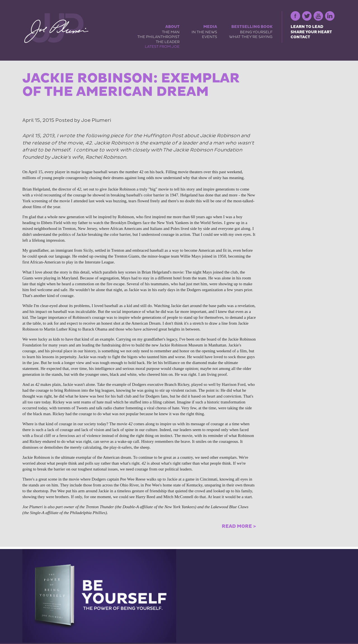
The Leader (168, 42)
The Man (171, 32)
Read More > (239, 526)
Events (209, 37)
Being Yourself (256, 32)
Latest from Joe (162, 47)
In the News (204, 32)
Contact (300, 37)
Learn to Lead (307, 27)
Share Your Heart (311, 32)
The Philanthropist (158, 37)
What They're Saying (251, 37)
